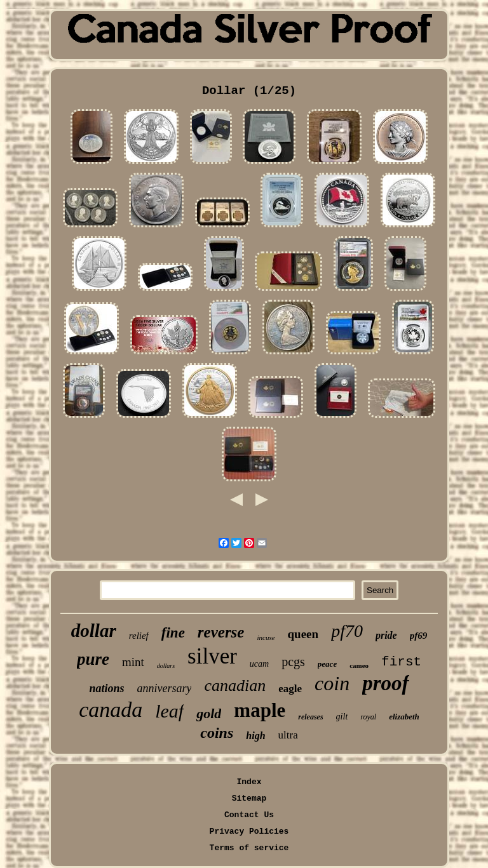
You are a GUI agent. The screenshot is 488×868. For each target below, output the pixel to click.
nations (106, 688)
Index (249, 782)
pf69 (419, 636)
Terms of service (249, 848)
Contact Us (249, 815)
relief (139, 636)
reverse (221, 632)
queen (303, 634)
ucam (259, 664)
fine (173, 633)
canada (111, 710)
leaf (169, 711)
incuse (266, 638)
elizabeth (404, 717)
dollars (166, 666)
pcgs (293, 662)
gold (209, 713)
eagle (290, 689)
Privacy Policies (249, 831)
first (401, 662)
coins (217, 733)
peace (327, 664)
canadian (235, 685)
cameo (359, 665)
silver (212, 656)
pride (386, 635)
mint (133, 662)
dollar (94, 631)
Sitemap (249, 798)
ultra (288, 735)
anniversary (165, 688)
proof (385, 683)
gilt (342, 717)
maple (260, 710)
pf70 (347, 631)
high (255, 736)
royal (368, 717)
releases (310, 717)
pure (93, 659)
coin (332, 683)
